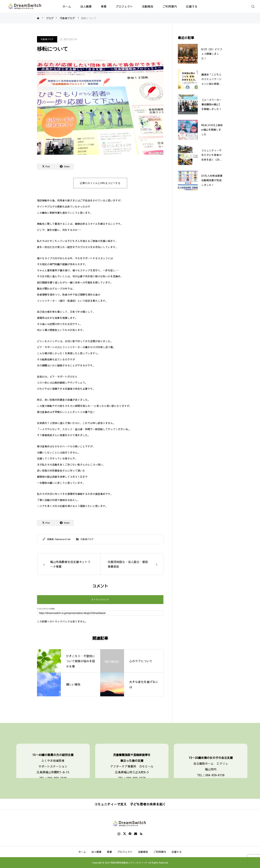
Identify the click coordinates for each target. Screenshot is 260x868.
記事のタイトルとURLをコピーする (100, 183)
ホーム (67, 6)
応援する (192, 6)
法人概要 (86, 6)
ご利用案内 (170, 6)
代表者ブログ (47, 39)
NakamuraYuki (63, 539)
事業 (104, 6)
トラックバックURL (46, 609)
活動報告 (148, 6)
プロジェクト (124, 6)
